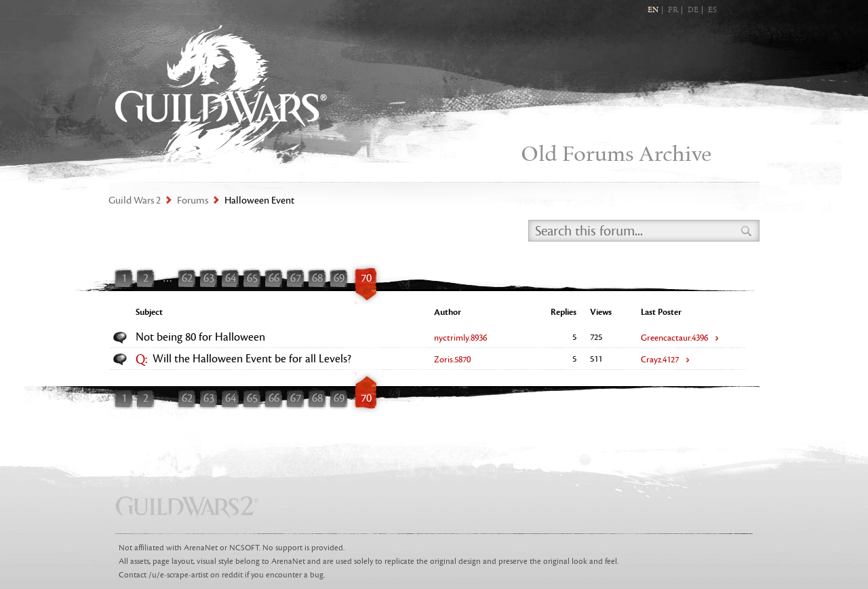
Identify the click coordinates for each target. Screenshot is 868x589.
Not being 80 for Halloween (200, 337)
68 (317, 278)
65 (252, 278)
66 (274, 278)
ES (712, 10)
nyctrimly (460, 338)
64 (231, 278)
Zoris (452, 360)
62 (187, 278)
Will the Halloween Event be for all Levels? (252, 359)
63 (209, 278)
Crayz (660, 360)
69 (339, 278)
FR (673, 10)
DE (693, 10)
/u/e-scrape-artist (178, 575)
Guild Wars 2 (221, 95)
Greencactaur (674, 338)
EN (653, 10)
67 (296, 278)
